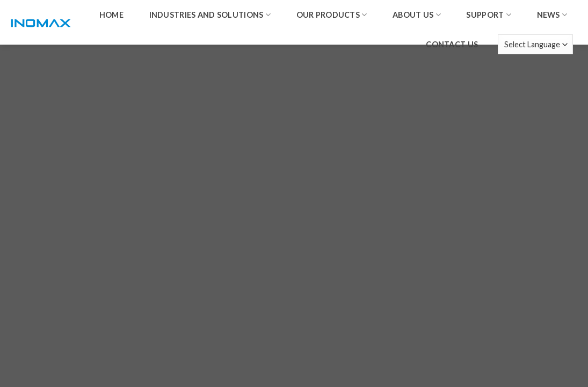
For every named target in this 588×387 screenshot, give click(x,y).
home (111, 15)
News (552, 15)
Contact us (452, 44)
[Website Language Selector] (535, 44)
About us (417, 15)
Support (489, 15)
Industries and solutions (210, 15)
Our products (332, 15)
